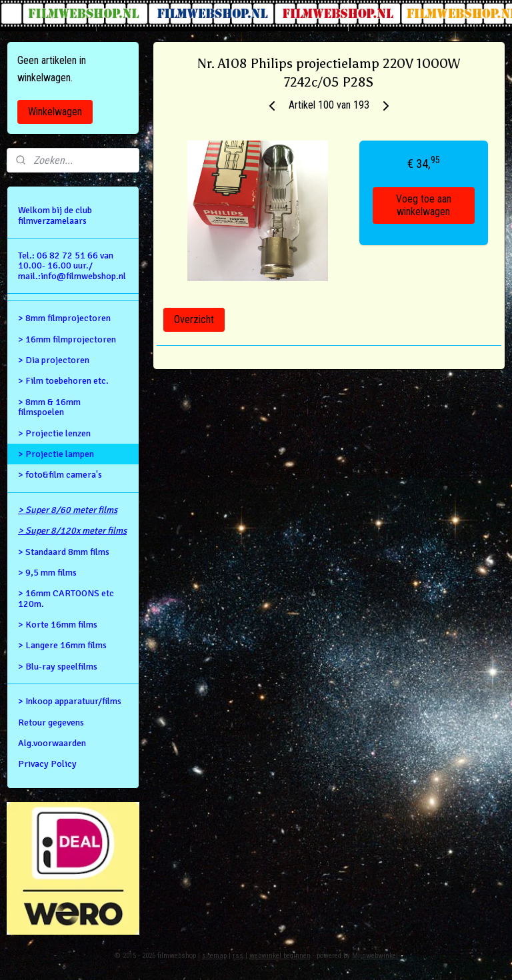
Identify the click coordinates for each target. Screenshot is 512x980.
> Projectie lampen (56, 454)
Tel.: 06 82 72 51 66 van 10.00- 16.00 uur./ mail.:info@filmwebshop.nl (72, 266)
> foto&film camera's (60, 475)
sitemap (214, 956)
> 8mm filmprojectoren (64, 318)
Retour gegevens (51, 723)
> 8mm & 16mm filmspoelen (49, 407)
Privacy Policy (47, 764)
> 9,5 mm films (47, 573)
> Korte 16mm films (58, 625)
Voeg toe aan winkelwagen (424, 206)
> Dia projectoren (54, 360)
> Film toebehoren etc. (63, 381)
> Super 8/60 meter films (68, 510)
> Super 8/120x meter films (72, 531)
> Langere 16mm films (62, 645)
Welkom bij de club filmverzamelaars (55, 215)
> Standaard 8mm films (64, 552)
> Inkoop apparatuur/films (70, 701)
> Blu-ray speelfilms (58, 667)
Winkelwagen (55, 112)
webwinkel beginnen (280, 956)
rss (238, 956)
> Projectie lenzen (54, 433)
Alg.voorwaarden (52, 743)
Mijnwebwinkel (375, 956)
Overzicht (194, 319)
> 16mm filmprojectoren (67, 339)
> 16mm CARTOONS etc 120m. (66, 598)
